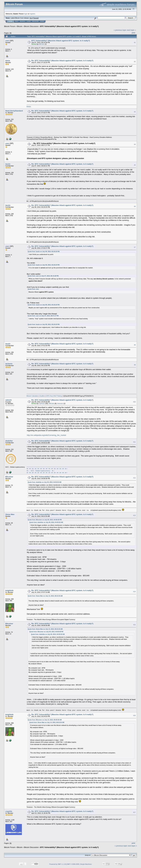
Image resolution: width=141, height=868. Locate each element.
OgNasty (42, 403)
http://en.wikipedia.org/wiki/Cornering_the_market (46, 435)
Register (35, 21)
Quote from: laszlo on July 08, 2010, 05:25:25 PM (44, 252)
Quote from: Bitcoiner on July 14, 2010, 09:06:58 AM (45, 720)
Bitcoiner (9, 477)
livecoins (60, 403)
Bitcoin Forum (10, 26)
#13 (134, 515)
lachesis (9, 364)
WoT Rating (58, 396)
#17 (134, 812)
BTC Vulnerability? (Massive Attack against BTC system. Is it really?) (69, 26)
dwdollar (9, 441)
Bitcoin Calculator (32, 396)
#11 (134, 442)
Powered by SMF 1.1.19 (58, 864)
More (42, 21)
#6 (135, 206)
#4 (135, 144)
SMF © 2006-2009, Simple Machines (79, 864)
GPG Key (49, 396)
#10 (134, 402)
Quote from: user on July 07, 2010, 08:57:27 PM (43, 316)
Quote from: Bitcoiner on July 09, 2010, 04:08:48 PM (45, 520)
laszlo (8, 164)
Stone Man (10, 514)
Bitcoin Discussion (31, 26)
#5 (135, 165)
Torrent (36, 18)
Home (10, 21)
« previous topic (120, 30)
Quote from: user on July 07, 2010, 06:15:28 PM (43, 276)
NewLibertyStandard (14, 111)
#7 (135, 247)
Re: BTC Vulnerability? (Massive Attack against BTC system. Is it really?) (62, 61)
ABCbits (42, 44)
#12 (134, 478)
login (26, 14)
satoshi (9, 400)
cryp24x (9, 811)
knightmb (9, 590)
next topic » (131, 30)
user (7, 41)
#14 (134, 591)
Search (23, 21)
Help (17, 21)
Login (29, 21)
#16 (134, 715)
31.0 (31, 18)
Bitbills (29, 107)
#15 (134, 625)
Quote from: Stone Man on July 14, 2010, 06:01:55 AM (45, 596)
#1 (135, 42)
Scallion (42, 396)
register (32, 14)
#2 (135, 62)
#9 (135, 365)
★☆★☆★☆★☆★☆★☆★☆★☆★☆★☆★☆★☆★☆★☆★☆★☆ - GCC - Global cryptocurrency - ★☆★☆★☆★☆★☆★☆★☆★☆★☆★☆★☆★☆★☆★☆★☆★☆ (47, 471)
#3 (135, 112)
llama (8, 61)
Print (133, 33)
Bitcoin (20, 26)
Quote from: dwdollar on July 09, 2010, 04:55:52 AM (44, 482)
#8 (135, 345)
